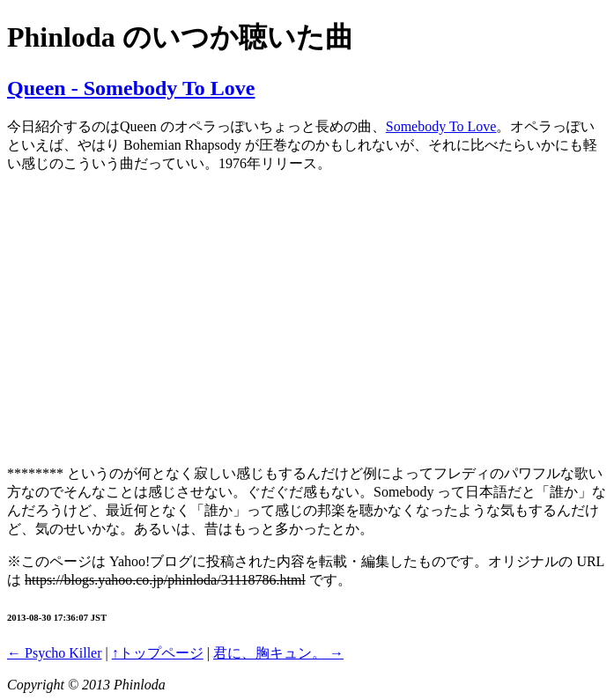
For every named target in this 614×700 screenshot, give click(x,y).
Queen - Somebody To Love (131, 88)
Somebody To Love (441, 126)
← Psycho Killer (55, 653)
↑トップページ (158, 653)
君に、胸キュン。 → (278, 653)
